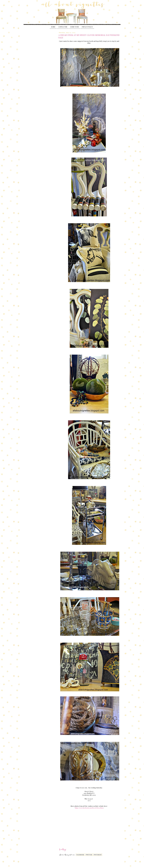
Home (53, 27)
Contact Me (63, 27)
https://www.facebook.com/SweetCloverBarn (89, 808)
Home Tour (75, 27)
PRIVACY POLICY (87, 27)
